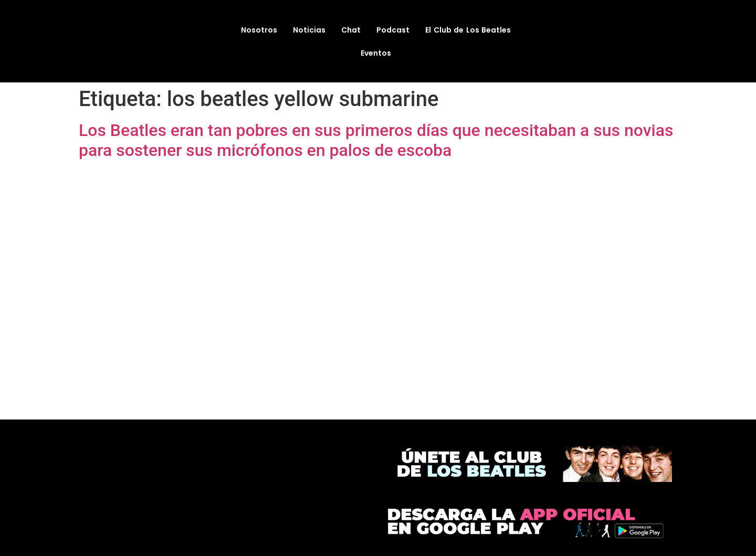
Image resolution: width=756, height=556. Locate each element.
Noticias (309, 30)
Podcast (393, 30)
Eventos (376, 53)
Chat (351, 30)
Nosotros (259, 30)
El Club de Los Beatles (468, 30)
